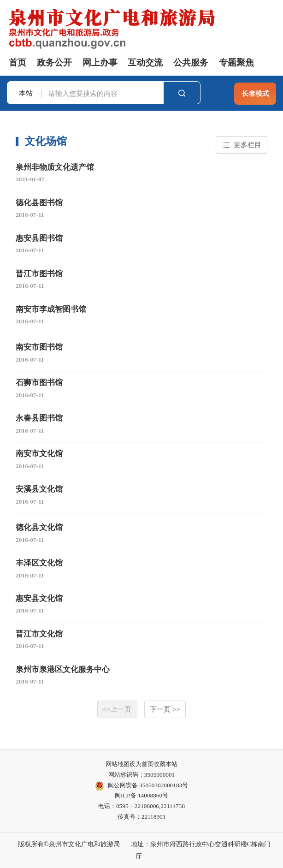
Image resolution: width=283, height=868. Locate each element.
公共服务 (191, 62)
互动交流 (145, 62)
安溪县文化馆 (39, 489)
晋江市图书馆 (39, 274)
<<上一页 (117, 709)
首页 (18, 62)
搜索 (182, 93)
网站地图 (118, 764)
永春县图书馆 (39, 418)
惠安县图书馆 (39, 238)
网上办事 (100, 62)
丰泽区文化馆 (39, 563)
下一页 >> (165, 709)
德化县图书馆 (39, 203)
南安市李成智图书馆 (51, 309)
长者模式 (255, 93)
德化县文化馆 (39, 527)
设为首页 (141, 764)
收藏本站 (165, 764)
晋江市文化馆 (39, 634)
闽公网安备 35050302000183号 (141, 786)
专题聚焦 (236, 62)
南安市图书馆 (39, 347)
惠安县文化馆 (39, 598)
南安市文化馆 (39, 454)
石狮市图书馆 (39, 383)
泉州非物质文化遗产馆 (55, 167)
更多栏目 (242, 145)
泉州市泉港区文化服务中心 (63, 669)
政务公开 (54, 62)
